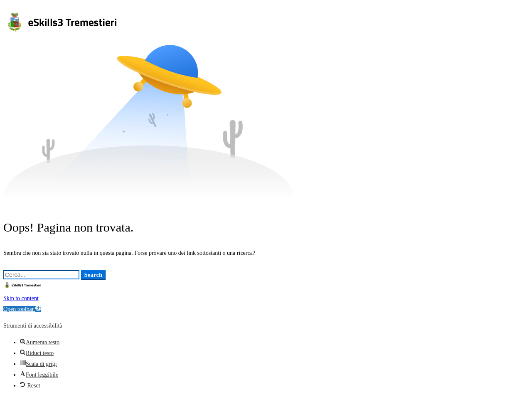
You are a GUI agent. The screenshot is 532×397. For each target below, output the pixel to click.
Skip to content (21, 298)
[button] (22, 309)
